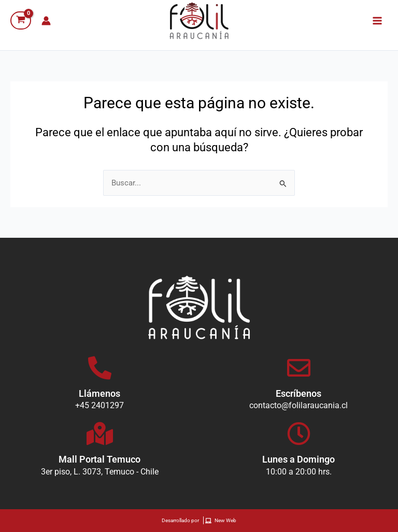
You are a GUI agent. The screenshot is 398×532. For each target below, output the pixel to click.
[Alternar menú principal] (377, 20)
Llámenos (99, 393)
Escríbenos (298, 393)
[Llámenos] (100, 368)
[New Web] (222, 521)
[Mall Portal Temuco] (100, 434)
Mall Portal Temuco (99, 459)
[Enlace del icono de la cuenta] (46, 21)
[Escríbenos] (299, 368)
